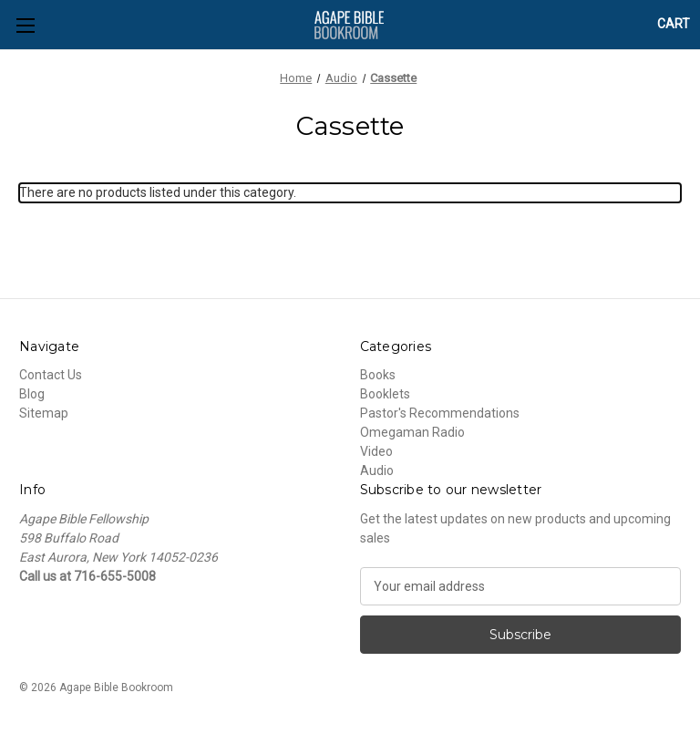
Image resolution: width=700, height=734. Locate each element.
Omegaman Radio (412, 432)
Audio (377, 470)
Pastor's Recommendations (440, 413)
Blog (32, 394)
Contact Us (51, 375)
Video (376, 451)
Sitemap (44, 413)
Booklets (385, 394)
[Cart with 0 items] (674, 24)
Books (378, 375)
